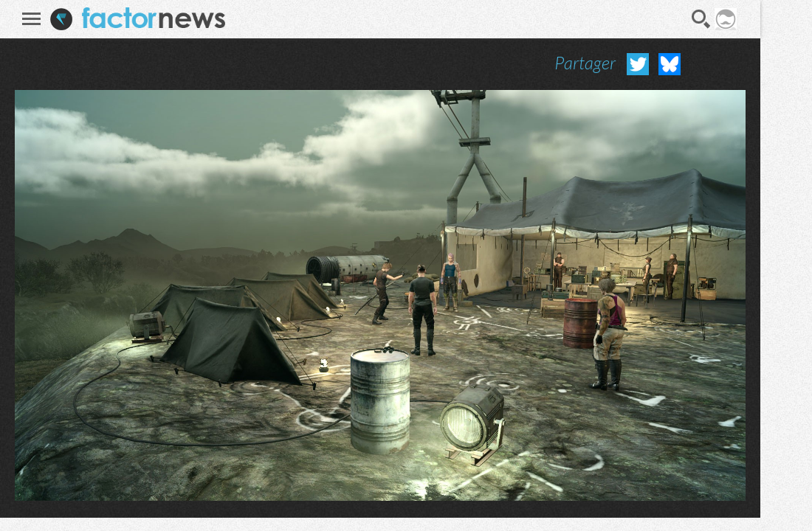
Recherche (701, 19)
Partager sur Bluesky (670, 64)
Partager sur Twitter (638, 64)
